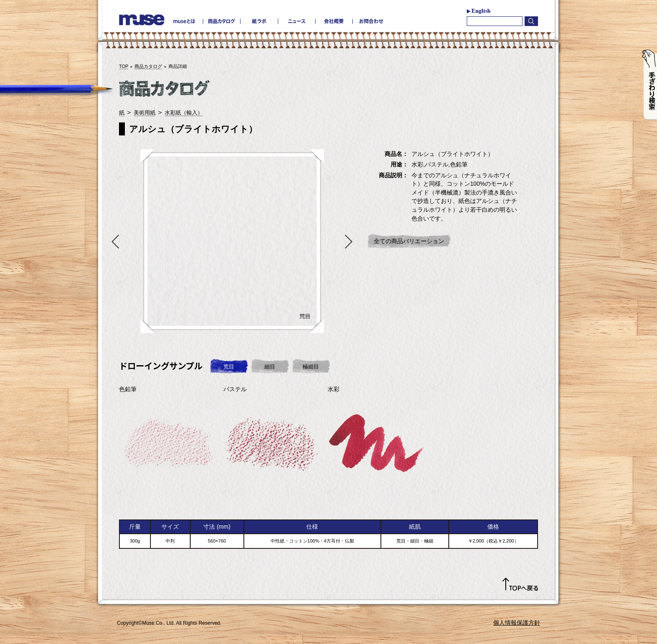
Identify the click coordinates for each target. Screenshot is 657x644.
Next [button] (351, 241)
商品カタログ (148, 66)
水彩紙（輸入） (184, 113)
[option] (232, 241)
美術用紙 (145, 113)
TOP (124, 66)
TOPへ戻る (520, 584)
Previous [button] (114, 241)
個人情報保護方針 (517, 623)
